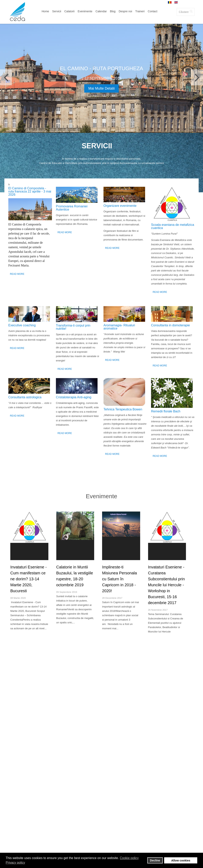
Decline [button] (155, 860)
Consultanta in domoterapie (170, 325)
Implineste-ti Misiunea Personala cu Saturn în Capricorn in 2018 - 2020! (120, 579)
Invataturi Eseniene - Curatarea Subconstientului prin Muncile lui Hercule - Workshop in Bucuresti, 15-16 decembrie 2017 (167, 585)
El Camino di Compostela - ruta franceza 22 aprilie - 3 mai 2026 (30, 191)
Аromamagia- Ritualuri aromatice (119, 327)
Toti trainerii (101, 689)
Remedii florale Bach (166, 411)
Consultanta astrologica (25, 397)
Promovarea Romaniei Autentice (72, 208)
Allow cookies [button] (181, 860)
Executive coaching (22, 325)
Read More (17, 274)
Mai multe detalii (101, 88)
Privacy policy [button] (15, 863)
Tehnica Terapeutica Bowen (123, 409)
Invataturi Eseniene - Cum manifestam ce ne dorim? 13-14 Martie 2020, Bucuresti (28, 579)
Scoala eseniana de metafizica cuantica (173, 226)
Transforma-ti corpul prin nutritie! (73, 327)
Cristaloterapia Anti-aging (74, 397)
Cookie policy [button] (129, 858)
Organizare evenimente (120, 206)
